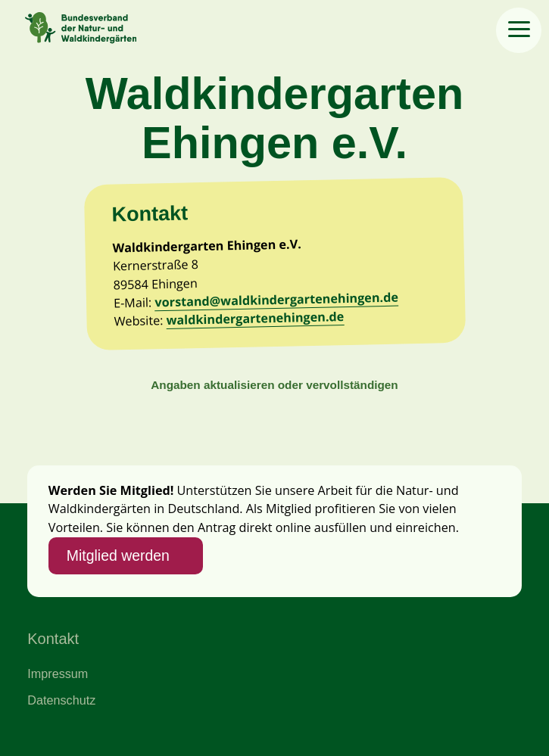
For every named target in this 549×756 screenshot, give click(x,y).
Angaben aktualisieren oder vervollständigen (274, 385)
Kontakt (53, 639)
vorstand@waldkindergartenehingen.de (276, 300)
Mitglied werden (118, 555)
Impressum (58, 674)
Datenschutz (61, 700)
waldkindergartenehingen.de (255, 319)
